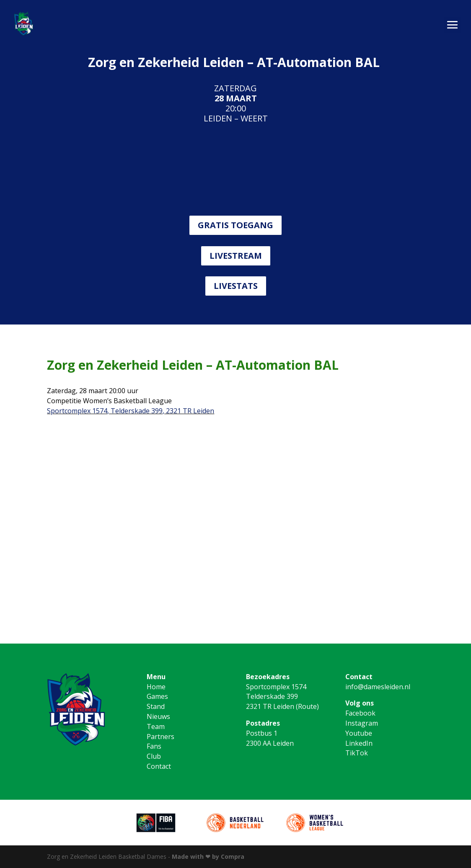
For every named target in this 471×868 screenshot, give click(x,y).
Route (307, 706)
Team (156, 726)
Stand (156, 706)
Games (157, 696)
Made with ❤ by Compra (208, 856)
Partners (160, 737)
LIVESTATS (236, 286)
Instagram (362, 723)
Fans (154, 746)
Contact (159, 766)
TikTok (357, 753)
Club (154, 756)
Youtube (359, 733)
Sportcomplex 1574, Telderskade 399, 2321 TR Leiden (131, 411)
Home (156, 687)
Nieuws (158, 716)
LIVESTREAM (236, 256)
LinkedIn (359, 743)
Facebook (360, 713)
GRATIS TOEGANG (235, 225)
